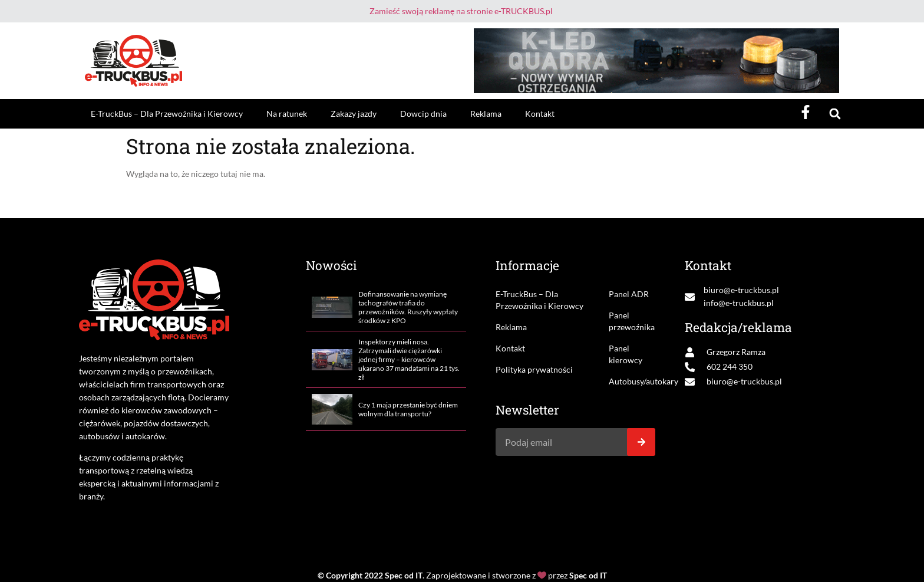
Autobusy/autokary (632, 381)
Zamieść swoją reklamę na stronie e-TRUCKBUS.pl (461, 11)
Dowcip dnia (423, 114)
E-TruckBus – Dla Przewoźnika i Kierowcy (167, 114)
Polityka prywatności (534, 369)
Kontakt (540, 114)
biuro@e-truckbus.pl (741, 290)
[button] (835, 114)
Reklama (486, 114)
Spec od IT (404, 575)
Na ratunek (287, 114)
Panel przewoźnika (632, 321)
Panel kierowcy (626, 354)
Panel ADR (629, 294)
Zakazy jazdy (354, 114)
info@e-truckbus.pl (739, 303)
